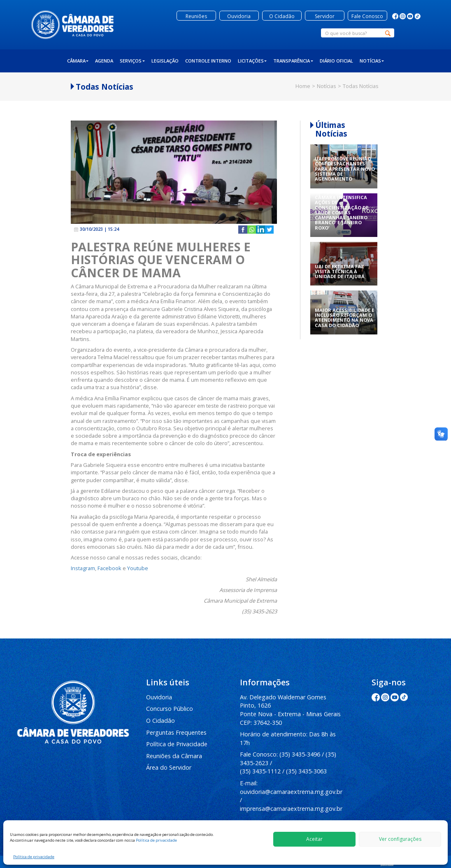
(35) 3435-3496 (300, 754)
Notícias (372, 61)
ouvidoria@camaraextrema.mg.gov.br (291, 792)
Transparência (293, 61)
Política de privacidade (156, 840)
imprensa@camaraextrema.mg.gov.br (291, 809)
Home (303, 86)
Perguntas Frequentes (176, 732)
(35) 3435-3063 (306, 771)
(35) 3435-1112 (260, 771)
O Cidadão (160, 721)
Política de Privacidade (177, 744)
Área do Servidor (169, 767)
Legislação (165, 61)
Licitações (252, 61)
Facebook (109, 568)
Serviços (132, 61)
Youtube (138, 568)
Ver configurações (400, 839)
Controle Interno (208, 61)
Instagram (83, 568)
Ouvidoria (159, 697)
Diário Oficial (336, 61)
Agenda (104, 61)
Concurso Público (170, 709)
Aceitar (314, 839)
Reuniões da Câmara (174, 756)
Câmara (78, 61)
